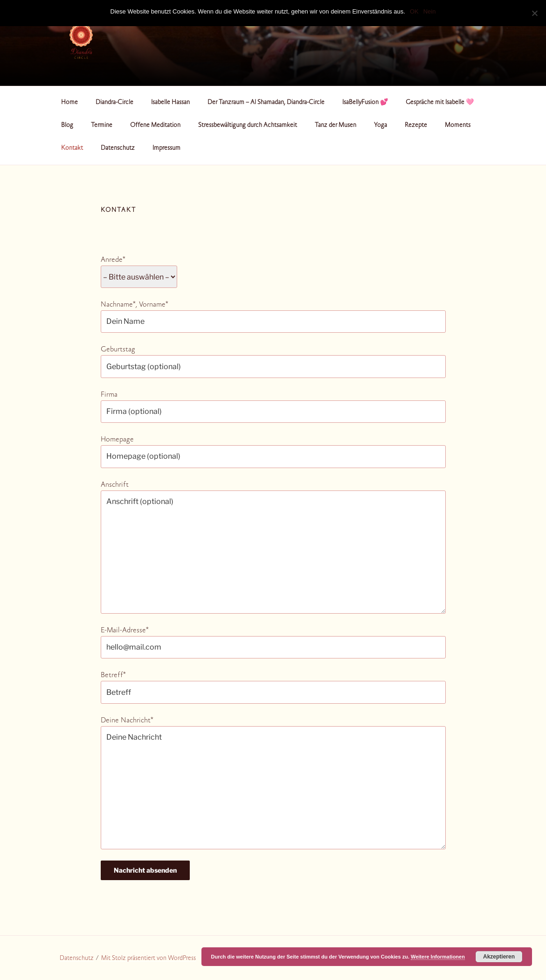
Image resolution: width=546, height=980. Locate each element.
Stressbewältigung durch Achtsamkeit (248, 126)
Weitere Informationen (438, 957)
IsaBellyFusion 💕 (365, 103)
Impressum (166, 148)
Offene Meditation (155, 126)
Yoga (380, 126)
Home (69, 103)
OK (414, 11)
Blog (67, 126)
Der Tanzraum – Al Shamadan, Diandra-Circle (266, 103)
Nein (430, 11)
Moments (458, 126)
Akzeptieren (499, 957)
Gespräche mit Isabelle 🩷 (440, 103)
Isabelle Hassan (170, 103)
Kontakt (72, 148)
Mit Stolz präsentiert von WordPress (149, 959)
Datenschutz (118, 148)
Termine (102, 126)
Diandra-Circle (114, 103)
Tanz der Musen (335, 126)
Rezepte (416, 126)
